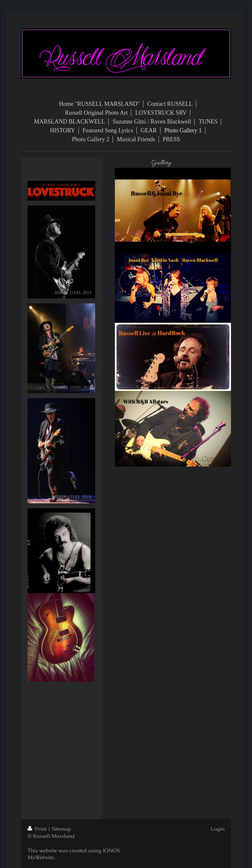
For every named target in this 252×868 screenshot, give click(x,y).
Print (38, 829)
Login (218, 829)
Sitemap (61, 829)
